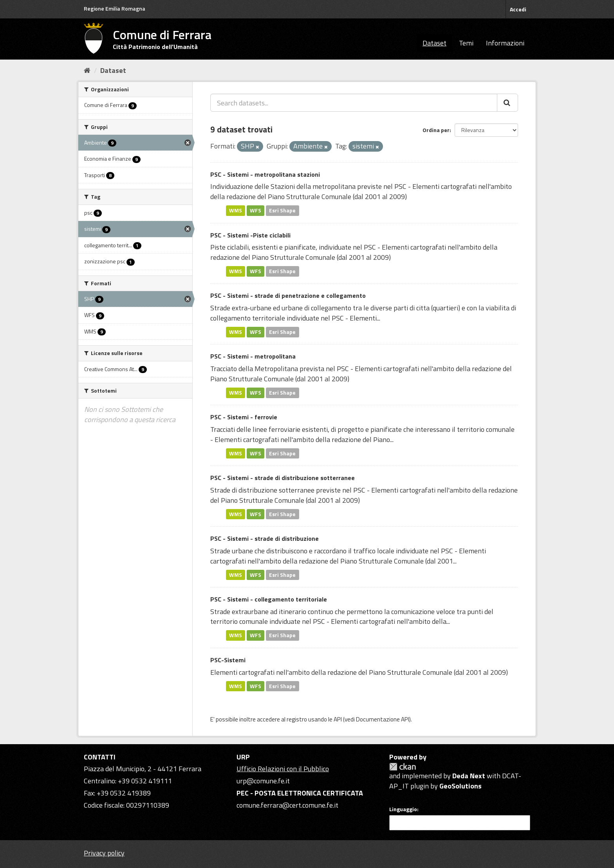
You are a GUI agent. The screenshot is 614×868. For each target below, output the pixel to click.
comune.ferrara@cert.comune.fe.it (287, 805)
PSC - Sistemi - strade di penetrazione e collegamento (288, 295)
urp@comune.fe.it (263, 781)
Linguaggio (403, 809)
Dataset (434, 43)
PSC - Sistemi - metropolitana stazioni (265, 174)
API (338, 719)
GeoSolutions (460, 786)
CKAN (403, 767)
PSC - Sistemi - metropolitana (253, 356)
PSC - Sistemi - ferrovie (244, 417)
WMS (236, 210)
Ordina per (436, 130)
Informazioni (505, 43)
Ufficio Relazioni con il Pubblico (283, 769)
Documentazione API (383, 719)
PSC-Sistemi (228, 660)
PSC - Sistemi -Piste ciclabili (250, 235)
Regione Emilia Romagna (115, 8)
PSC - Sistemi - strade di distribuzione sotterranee (283, 478)
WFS (256, 210)
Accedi (518, 9)
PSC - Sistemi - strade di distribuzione (265, 538)
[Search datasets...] (354, 103)
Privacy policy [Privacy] (104, 853)
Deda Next (469, 776)
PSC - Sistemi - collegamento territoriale (269, 599)
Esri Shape (282, 210)
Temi (466, 43)
